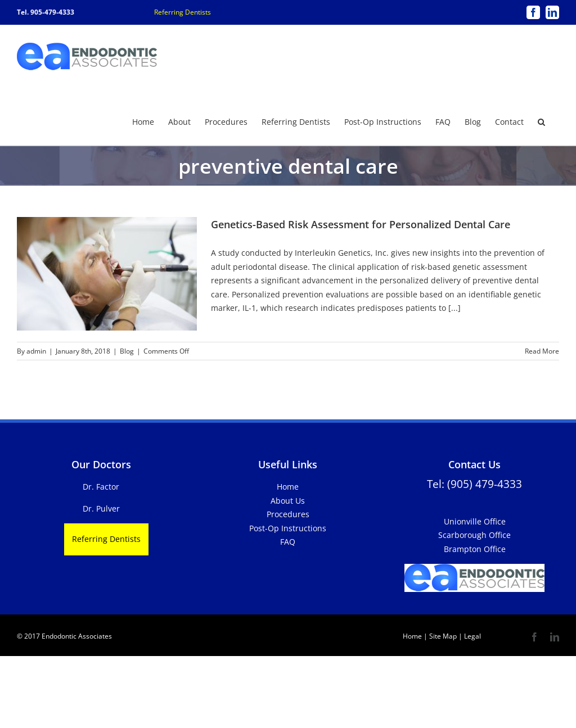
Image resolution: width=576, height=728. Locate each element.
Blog (127, 351)
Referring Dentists (183, 12)
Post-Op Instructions (288, 528)
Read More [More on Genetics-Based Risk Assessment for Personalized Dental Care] (542, 351)
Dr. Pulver (101, 508)
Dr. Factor (101, 486)
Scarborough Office (474, 534)
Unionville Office (475, 521)
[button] (541, 121)
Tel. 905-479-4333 (46, 12)
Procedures (288, 514)
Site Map (443, 636)
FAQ (288, 541)
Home (288, 486)
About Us (288, 500)
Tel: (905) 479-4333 (474, 483)
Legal (472, 636)
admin (36, 351)
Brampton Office (475, 548)
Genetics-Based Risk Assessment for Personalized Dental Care (361, 224)
